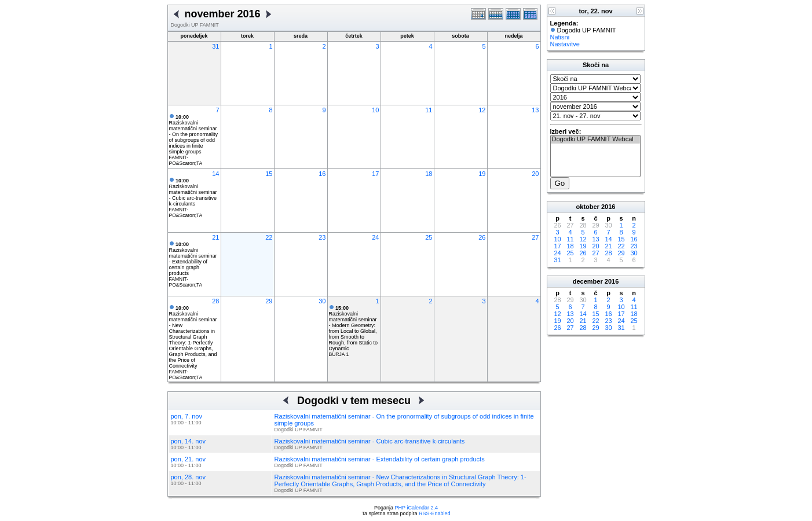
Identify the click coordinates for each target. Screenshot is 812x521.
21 (215, 237)
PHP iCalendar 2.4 (416, 508)
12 (482, 110)
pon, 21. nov (189, 459)
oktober (588, 207)
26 (482, 237)
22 (269, 237)
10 (375, 110)
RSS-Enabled (435, 513)
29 (269, 301)
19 (482, 174)
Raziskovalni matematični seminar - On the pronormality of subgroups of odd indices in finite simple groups (194, 134)
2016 (608, 207)
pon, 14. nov (189, 441)
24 (375, 237)
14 (215, 174)
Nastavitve (565, 44)
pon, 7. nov (186, 416)
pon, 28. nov (189, 477)
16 (322, 174)
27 (535, 237)
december (588, 281)
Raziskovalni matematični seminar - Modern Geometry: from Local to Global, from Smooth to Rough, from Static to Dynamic (354, 328)
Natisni (560, 37)
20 (535, 174)
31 (215, 46)
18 (429, 174)
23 (322, 237)
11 (429, 110)
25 (429, 237)
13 (535, 110)
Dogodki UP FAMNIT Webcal (595, 140)
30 (322, 301)
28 (215, 301)
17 (375, 174)
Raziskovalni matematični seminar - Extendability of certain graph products (193, 259)
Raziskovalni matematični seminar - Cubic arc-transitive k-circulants (193, 192)
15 (269, 174)
